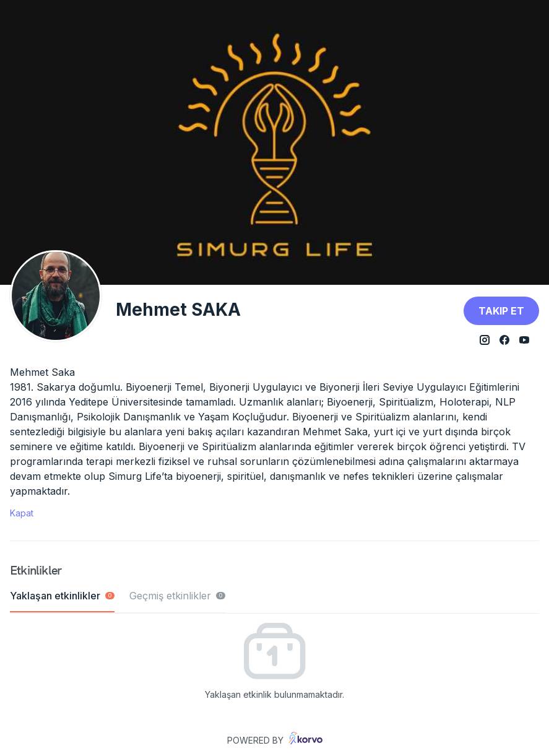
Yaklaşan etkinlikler (62, 596)
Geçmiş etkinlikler (177, 596)
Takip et (501, 311)
